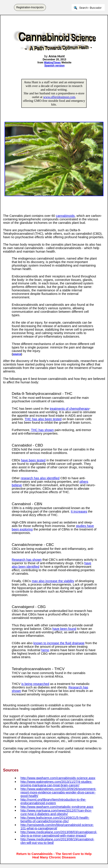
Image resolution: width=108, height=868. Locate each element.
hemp (45, 650)
